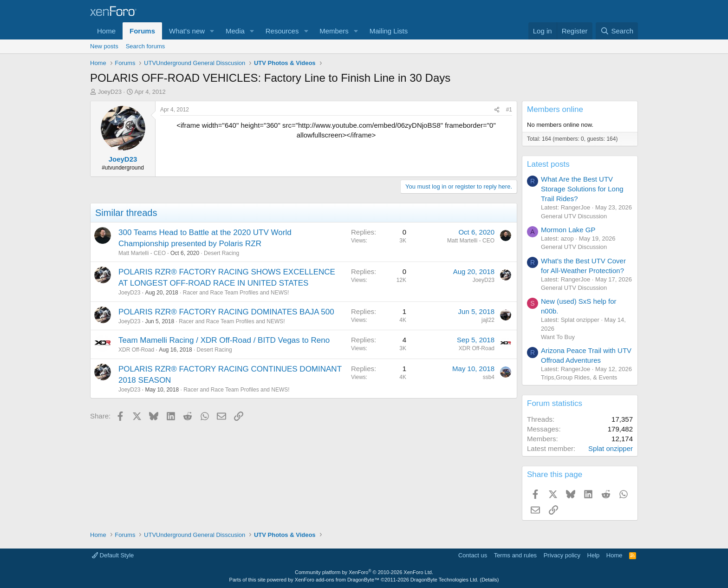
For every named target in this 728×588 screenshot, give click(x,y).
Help (594, 555)
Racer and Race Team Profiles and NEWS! (236, 293)
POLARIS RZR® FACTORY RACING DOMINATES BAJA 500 (226, 312)
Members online (555, 109)
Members (334, 31)
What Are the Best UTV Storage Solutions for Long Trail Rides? (582, 189)
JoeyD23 (110, 92)
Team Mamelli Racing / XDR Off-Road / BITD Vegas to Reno (224, 340)
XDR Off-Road (136, 350)
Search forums (146, 46)
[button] (212, 31)
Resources (282, 31)
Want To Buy (558, 337)
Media (235, 31)
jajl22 (488, 320)
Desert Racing (221, 253)
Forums (142, 31)
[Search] (617, 31)
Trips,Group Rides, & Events (579, 377)
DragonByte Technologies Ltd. (445, 580)
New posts (104, 46)
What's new (187, 31)
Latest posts (548, 164)
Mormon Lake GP (568, 230)
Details (489, 580)
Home (106, 31)
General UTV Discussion (574, 216)
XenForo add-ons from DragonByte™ (337, 580)
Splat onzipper (611, 448)
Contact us (473, 555)
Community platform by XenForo (364, 572)
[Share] (497, 110)
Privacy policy (562, 555)
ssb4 (489, 377)
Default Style (113, 555)
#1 (509, 110)
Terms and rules (515, 555)
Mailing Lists (389, 31)
